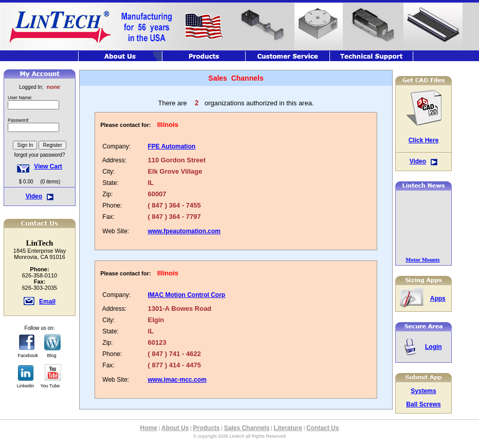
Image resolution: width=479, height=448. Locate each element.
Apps (438, 298)
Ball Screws (423, 404)
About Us (175, 428)
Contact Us (323, 428)
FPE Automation (171, 146)
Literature (288, 428)
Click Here (424, 140)
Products (207, 428)
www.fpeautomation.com (184, 231)
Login (434, 347)
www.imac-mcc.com (177, 380)
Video (34, 196)
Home (149, 428)
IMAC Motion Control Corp (187, 295)
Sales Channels (247, 428)
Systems (423, 391)
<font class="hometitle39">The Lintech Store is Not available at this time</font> (40, 128)
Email (47, 302)
